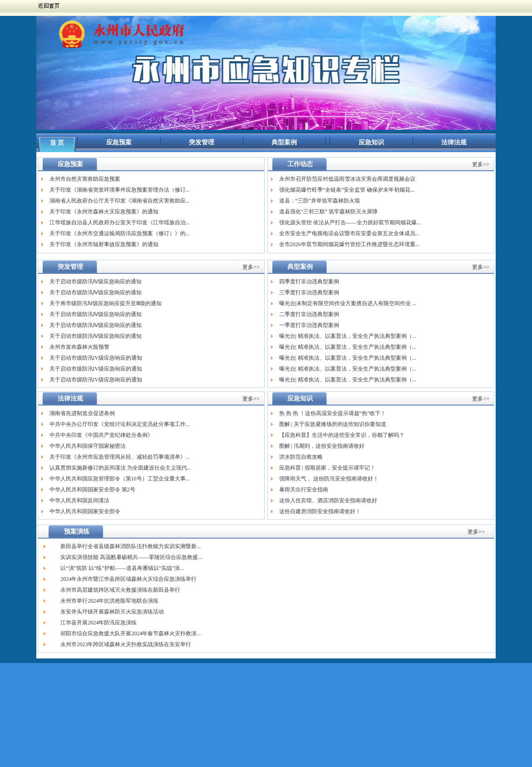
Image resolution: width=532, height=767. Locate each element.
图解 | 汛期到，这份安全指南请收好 (322, 446)
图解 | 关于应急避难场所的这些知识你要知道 (333, 424)
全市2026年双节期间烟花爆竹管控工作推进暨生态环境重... (349, 244)
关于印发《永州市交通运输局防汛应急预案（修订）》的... (120, 233)
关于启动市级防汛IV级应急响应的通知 (96, 358)
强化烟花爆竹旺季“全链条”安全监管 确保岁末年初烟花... (347, 190)
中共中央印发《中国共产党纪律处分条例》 (101, 435)
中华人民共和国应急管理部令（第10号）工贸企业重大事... (120, 479)
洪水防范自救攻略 (301, 457)
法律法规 (454, 142)
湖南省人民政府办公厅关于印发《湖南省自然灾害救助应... (120, 201)
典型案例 (284, 142)
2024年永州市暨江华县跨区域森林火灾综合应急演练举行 (128, 579)
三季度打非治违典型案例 (309, 292)
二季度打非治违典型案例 (309, 314)
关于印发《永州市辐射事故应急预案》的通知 (104, 244)
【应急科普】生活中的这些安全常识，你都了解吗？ (342, 435)
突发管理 (202, 142)
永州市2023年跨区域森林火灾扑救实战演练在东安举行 (126, 644)
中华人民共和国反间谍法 (79, 500)
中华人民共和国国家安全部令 (85, 511)
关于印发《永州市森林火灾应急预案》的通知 (104, 212)
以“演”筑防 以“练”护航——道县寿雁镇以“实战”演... (122, 568)
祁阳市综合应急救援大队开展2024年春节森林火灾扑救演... (131, 633)
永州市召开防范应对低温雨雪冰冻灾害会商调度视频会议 (347, 179)
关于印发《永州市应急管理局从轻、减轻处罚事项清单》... (120, 457)
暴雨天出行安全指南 (304, 490)
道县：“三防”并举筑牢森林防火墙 (320, 201)
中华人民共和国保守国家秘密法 (88, 446)
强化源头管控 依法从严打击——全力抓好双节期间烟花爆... (350, 223)
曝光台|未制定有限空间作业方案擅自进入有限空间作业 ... (348, 303)
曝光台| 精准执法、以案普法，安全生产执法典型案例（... (348, 336)
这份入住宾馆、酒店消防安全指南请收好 (328, 500)
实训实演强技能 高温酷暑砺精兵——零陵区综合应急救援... (131, 557)
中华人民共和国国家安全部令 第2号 (92, 490)
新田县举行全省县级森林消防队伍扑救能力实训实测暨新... (131, 546)
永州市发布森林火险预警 (79, 347)
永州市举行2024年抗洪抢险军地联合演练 (109, 601)
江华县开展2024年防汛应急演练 (99, 623)
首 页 (57, 143)
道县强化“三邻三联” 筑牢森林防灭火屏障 (329, 212)
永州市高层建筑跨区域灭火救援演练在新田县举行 (120, 590)
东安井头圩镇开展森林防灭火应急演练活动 (112, 612)
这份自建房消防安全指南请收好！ (320, 511)
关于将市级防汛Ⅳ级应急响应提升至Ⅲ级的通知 (106, 303)
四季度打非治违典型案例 (309, 282)
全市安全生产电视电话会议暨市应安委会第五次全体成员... (349, 233)
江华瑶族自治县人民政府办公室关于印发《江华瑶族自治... (120, 223)
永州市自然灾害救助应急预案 (85, 179)
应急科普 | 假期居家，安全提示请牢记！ (327, 468)
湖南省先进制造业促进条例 (82, 413)
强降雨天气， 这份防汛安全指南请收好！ (329, 479)
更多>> (481, 164)
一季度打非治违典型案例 (309, 325)
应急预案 (119, 142)
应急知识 (371, 142)
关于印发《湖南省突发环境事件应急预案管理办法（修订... (120, 190)
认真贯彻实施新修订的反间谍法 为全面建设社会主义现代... (120, 468)
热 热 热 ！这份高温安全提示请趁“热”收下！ (333, 413)
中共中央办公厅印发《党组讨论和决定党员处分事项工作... (120, 424)
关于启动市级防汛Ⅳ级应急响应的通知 (96, 282)
